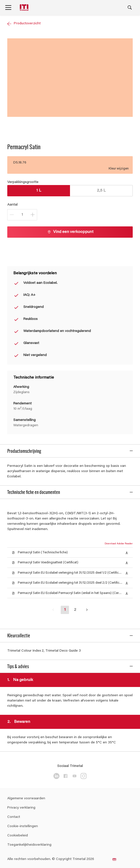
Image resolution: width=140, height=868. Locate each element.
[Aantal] (22, 215)
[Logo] (25, 8)
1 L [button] (39, 191)
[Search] (130, 8)
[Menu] (8, 8)
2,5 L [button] (101, 191)
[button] (127, 551)
